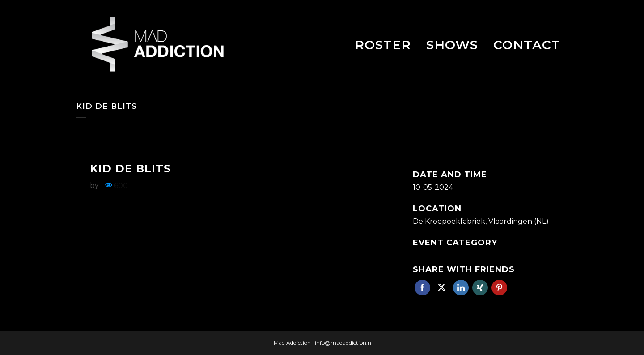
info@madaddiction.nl (344, 343)
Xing (480, 288)
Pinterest (499, 288)
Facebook (422, 288)
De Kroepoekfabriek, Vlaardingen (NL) (481, 221)
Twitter (442, 288)
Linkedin (461, 288)
